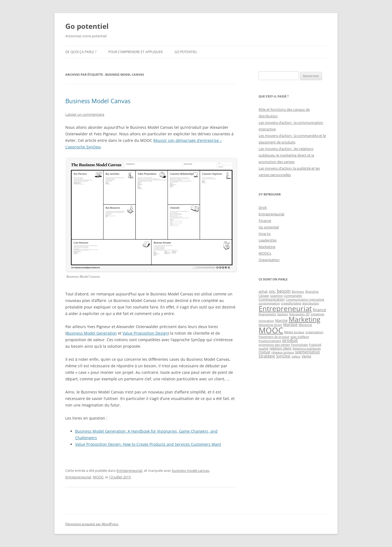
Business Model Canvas (98, 101)
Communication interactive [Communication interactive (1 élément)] (305, 300)
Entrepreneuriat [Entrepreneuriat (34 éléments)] (285, 308)
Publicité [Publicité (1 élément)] (315, 345)
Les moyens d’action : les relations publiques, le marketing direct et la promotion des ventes (286, 155)
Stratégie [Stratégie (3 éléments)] (267, 356)
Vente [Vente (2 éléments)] (306, 356)
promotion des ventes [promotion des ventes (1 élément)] (274, 345)
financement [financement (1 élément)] (267, 314)
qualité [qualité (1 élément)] (264, 349)
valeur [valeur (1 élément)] (296, 356)
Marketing (267, 247)
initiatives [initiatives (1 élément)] (317, 314)
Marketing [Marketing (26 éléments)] (304, 319)
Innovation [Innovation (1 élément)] (266, 321)
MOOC (98, 477)
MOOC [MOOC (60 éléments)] (271, 330)
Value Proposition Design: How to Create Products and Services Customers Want (148, 444)
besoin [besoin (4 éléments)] (284, 291)
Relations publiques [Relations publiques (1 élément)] (307, 349)
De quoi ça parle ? (81, 52)
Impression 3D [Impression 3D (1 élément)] (299, 314)
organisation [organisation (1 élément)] (314, 332)
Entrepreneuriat (129, 470)
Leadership (268, 240)
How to (265, 234)
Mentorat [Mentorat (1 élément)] (305, 325)
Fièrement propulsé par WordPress (92, 524)
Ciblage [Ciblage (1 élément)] (264, 296)
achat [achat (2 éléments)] (263, 291)
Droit (263, 207)
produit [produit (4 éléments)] (290, 340)
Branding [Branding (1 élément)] (312, 292)
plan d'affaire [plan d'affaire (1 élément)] (300, 337)
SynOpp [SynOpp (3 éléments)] (283, 356)
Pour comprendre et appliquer (135, 52)
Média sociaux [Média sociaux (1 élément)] (294, 332)
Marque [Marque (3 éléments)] (290, 324)
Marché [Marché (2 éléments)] (281, 320)
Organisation (269, 260)
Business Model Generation (92, 333)
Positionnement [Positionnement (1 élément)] (270, 341)
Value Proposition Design (145, 333)
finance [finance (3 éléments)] (319, 310)
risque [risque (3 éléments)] (264, 352)
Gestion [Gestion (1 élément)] (283, 314)
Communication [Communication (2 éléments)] (272, 299)
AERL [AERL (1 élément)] (272, 292)
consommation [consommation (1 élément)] (269, 303)
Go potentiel (87, 26)
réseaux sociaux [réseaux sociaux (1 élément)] (283, 352)
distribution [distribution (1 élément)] (311, 303)
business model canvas (190, 470)
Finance (265, 221)
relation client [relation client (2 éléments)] (281, 348)
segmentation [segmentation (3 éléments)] (308, 352)
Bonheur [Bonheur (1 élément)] (298, 292)
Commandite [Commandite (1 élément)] (293, 296)
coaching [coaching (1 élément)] (276, 296)
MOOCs (265, 253)
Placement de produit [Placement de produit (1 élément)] (274, 337)
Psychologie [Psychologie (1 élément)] (299, 345)
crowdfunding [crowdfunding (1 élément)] (291, 303)
